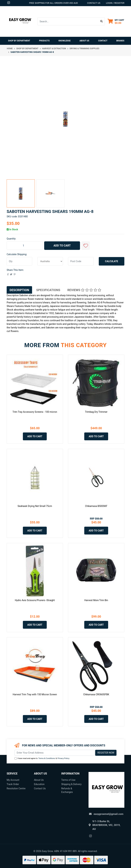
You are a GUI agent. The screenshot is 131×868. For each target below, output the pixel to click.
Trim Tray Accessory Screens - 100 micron (35, 412)
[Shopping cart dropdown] (116, 21)
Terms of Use (68, 780)
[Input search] (68, 21)
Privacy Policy (63, 758)
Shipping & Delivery (71, 784)
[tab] (19, 290)
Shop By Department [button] (19, 41)
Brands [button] (120, 41)
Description (19, 290)
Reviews (84, 290)
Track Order (13, 784)
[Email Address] (54, 753)
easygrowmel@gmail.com (108, 814)
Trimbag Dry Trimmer (96, 412)
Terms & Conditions (47, 758)
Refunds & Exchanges (67, 790)
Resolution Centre (16, 788)
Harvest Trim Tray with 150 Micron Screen (35, 694)
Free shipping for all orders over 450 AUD (53, 3)
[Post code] (81, 261)
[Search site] (102, 21)
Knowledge (65, 41)
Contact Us (40, 788)
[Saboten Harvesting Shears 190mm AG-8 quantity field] (25, 246)
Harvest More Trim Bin (96, 600)
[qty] (19, 261)
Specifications (48, 290)
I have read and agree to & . (42, 759)
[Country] (50, 261)
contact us (94, 3)
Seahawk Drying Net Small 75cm (35, 506)
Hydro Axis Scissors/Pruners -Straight (35, 600)
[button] (86, 246)
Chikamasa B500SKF (96, 506)
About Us (84, 41)
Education (39, 784)
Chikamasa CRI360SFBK (96, 694)
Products (44, 41)
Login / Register (115, 3)
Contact (103, 41)
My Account (13, 780)
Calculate (112, 261)
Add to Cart (62, 246)
